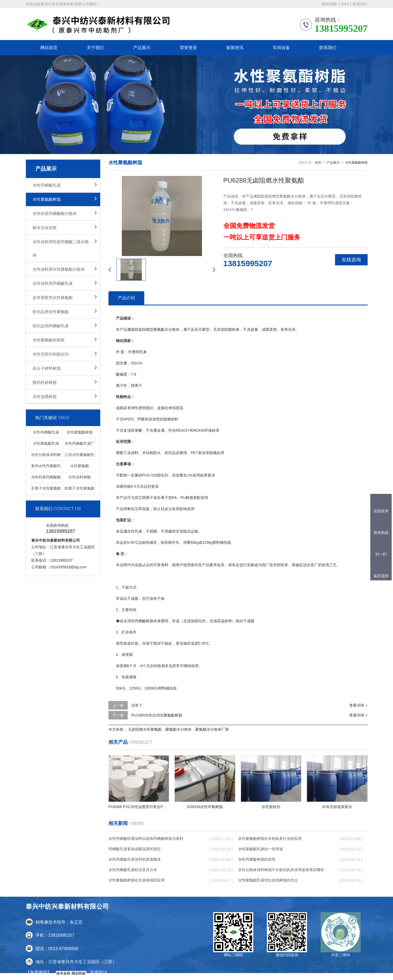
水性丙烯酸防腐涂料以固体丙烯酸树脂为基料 (146, 839)
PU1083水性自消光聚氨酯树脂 (157, 715)
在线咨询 (351, 260)
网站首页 (49, 48)
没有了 (137, 705)
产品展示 (142, 48)
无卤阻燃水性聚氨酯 (145, 729)
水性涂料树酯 (80, 477)
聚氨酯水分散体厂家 (212, 729)
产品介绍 (126, 298)
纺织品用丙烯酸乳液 (51, 326)
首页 (318, 163)
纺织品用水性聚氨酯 (51, 312)
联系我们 (360, 4)
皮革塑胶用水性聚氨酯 (53, 298)
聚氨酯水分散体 (178, 729)
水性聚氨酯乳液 (46, 443)
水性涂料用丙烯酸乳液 (53, 283)
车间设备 (281, 48)
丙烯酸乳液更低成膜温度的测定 (135, 849)
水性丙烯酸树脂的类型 (257, 859)
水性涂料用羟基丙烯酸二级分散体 (61, 248)
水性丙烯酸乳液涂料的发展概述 (135, 859)
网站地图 (330, 4)
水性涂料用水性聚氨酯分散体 (59, 269)
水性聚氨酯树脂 (47, 199)
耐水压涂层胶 (45, 228)
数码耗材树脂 (45, 382)
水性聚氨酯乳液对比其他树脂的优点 (268, 880)
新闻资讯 (235, 48)
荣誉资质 (188, 48)
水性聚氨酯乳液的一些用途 (260, 849)
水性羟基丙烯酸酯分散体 (55, 213)
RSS (345, 4)
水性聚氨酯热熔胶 (49, 340)
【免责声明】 (38, 972)
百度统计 (99, 972)
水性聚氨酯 (80, 466)
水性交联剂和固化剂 (51, 354)
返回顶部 (381, 576)
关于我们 (95, 48)
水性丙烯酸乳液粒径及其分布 (133, 870)
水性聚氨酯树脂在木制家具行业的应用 (270, 839)
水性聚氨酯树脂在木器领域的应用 (137, 880)
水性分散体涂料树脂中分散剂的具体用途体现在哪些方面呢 (283, 870)
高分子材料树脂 (47, 368)
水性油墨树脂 (45, 397)
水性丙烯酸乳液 (47, 185)
